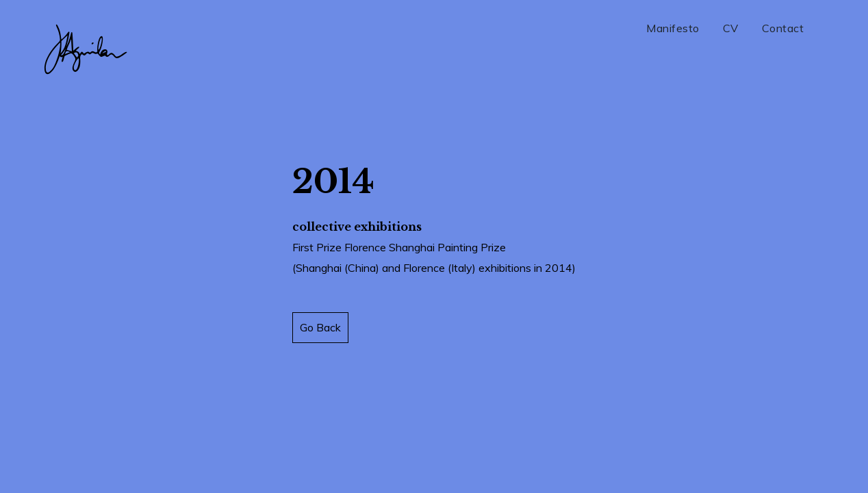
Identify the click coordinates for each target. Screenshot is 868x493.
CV (731, 28)
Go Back (320, 327)
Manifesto (673, 28)
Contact (783, 28)
